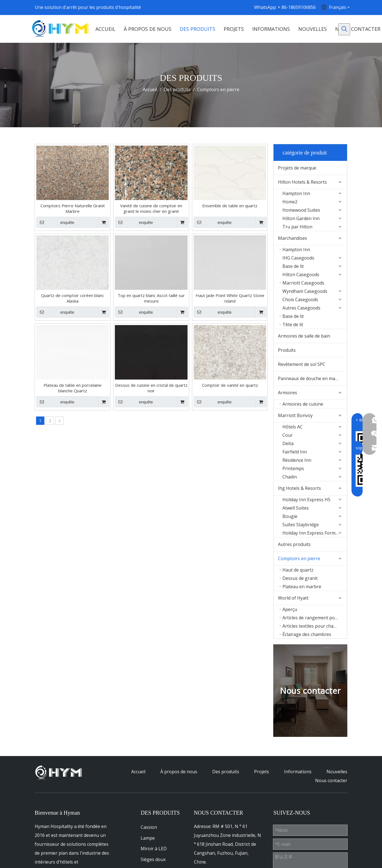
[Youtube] (215, 7)
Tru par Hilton (297, 227)
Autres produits (294, 544)
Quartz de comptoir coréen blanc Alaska (73, 298)
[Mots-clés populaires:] (344, 29)
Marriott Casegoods (303, 283)
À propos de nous (179, 772)
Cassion (149, 827)
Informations (298, 772)
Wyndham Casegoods (305, 291)
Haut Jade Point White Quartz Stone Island (230, 298)
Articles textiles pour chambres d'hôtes (315, 626)
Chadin (290, 477)
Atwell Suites (296, 508)
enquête (55, 222)
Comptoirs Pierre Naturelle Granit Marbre (73, 208)
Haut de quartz (298, 570)
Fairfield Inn (295, 452)
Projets (262, 772)
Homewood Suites (301, 210)
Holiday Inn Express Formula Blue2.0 (315, 533)
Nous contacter (331, 780)
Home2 (290, 202)
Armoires (288, 393)
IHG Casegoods (298, 258)
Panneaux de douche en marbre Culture (313, 378)
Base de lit (293, 266)
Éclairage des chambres (307, 634)
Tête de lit (293, 325)
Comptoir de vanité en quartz (230, 385)
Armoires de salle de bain (304, 336)
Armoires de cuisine (303, 404)
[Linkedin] (204, 7)
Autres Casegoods (301, 308)
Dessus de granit (300, 578)
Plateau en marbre (302, 587)
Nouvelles (337, 772)
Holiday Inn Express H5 (306, 500)
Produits (287, 350)
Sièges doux (153, 859)
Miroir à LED (154, 849)
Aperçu (290, 609)
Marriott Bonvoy (295, 415)
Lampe (148, 838)
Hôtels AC (293, 427)
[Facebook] (193, 7)
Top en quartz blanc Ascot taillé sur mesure (151, 298)
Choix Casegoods (300, 300)
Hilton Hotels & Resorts (302, 182)
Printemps (293, 468)
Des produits (226, 772)
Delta (288, 443)
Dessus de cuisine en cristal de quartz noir (151, 388)
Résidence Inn (297, 460)
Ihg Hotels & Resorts (299, 488)
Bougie (290, 516)
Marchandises (293, 238)
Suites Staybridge (301, 525)
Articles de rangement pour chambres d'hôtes (315, 618)
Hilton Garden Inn (301, 218)
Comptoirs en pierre (299, 558)
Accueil (138, 772)
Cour (288, 435)
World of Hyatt (293, 598)
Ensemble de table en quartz (230, 206)
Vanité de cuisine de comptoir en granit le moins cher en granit (151, 208)
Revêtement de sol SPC (302, 364)
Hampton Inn (296, 193)
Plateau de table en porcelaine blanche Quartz (73, 388)
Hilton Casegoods (301, 275)
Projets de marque (297, 168)
